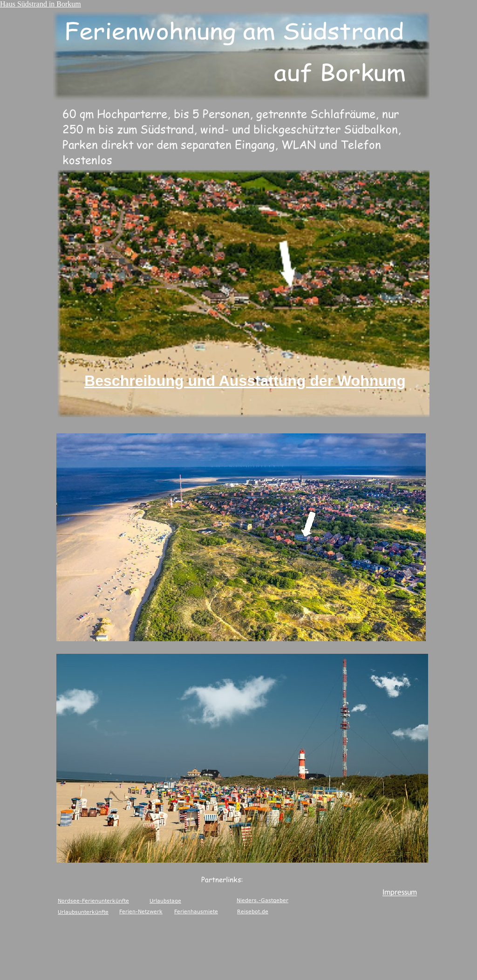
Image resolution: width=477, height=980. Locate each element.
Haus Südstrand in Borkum (41, 4)
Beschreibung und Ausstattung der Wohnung (245, 381)
